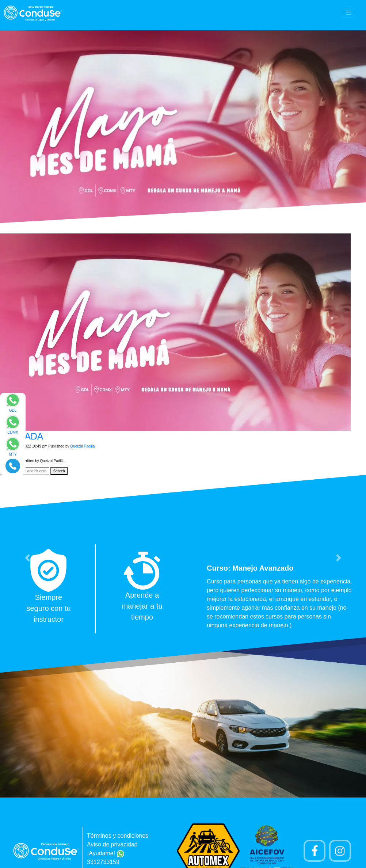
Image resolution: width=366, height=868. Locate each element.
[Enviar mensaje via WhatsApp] (13, 405)
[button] (27, 558)
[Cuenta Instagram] (340, 851)
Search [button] (59, 471)
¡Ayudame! (106, 853)
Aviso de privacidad (112, 844)
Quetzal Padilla (82, 446)
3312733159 (103, 862)
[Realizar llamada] (13, 466)
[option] (183, 589)
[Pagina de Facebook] (314, 851)
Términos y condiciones (118, 836)
